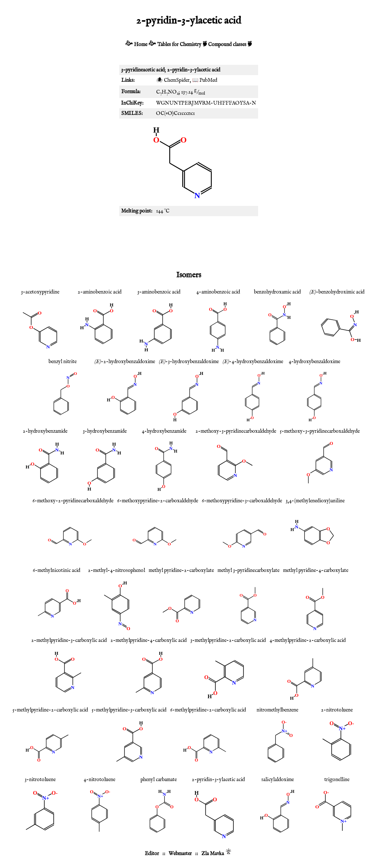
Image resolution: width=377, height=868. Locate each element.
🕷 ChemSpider (173, 80)
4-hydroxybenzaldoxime (314, 362)
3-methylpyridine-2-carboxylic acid (228, 640)
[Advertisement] (188, 242)
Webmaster (180, 854)
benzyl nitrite (63, 362)
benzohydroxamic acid (277, 292)
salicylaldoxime (278, 780)
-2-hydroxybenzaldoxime (125, 362)
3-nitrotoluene (40, 780)
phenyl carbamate (159, 780)
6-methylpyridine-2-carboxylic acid (208, 710)
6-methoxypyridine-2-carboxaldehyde (158, 501)
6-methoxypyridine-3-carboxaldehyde (242, 501)
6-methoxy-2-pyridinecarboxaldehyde (73, 501)
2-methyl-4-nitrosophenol (117, 570)
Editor (152, 854)
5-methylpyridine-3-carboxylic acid (129, 710)
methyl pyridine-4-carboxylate (316, 570)
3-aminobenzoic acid (159, 292)
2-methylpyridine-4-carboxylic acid (149, 640)
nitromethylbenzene (277, 710)
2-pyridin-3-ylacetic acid (218, 780)
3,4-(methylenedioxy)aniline (315, 501)
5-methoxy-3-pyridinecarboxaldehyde (320, 431)
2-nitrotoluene (337, 710)
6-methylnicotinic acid (57, 570)
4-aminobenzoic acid (218, 292)
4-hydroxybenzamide (164, 431)
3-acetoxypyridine (40, 292)
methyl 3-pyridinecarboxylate (249, 570)
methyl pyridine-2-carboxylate (181, 570)
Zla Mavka (213, 854)
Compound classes (227, 45)
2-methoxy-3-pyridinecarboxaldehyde (236, 431)
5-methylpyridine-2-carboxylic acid (50, 710)
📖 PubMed (205, 80)
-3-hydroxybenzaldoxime (189, 362)
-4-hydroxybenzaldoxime (253, 362)
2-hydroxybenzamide (45, 431)
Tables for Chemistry (179, 45)
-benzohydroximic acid (337, 292)
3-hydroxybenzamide (105, 431)
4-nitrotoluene (99, 780)
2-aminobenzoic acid (100, 292)
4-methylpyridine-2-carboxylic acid (308, 640)
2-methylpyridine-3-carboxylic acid (69, 640)
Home (141, 45)
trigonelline (337, 780)
